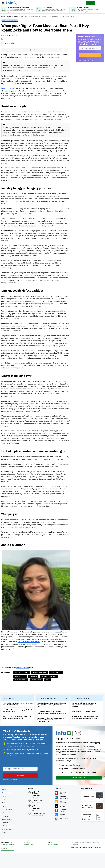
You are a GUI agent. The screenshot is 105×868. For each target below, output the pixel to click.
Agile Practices (37, 686)
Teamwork (34, 682)
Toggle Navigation (4, 2)
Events (5, 815)
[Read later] (14, 50)
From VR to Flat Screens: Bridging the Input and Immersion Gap (18, 718)
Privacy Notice (75, 861)
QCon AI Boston (38, 810)
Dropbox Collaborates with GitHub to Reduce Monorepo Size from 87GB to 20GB (52, 720)
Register (90, 2)
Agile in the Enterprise (50, 682)
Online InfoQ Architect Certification (37, 803)
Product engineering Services (38, 648)
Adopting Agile (21, 682)
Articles (17, 17)
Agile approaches (9, 88)
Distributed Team (22, 686)
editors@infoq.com (53, 858)
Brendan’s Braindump (32, 70)
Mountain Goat (42, 119)
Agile (49, 686)
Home (5, 799)
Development (9, 706)
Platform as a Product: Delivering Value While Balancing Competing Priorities (85, 725)
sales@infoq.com (30, 858)
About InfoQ (7, 825)
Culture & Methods (10, 20)
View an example (90, 44)
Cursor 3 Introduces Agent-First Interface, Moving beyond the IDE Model (17, 725)
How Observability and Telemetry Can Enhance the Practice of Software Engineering (85, 712)
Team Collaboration (40, 678)
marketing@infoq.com (9, 864)
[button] (89, 55)
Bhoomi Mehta (11, 43)
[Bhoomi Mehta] (4, 43)
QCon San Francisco (39, 823)
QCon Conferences (7, 810)
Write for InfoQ (7, 819)
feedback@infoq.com (8, 858)
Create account (8, 802)
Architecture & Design (48, 706)
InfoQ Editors (7, 822)
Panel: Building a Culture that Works (84, 719)
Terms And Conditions (87, 861)
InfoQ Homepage (7, 17)
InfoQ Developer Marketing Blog (7, 838)
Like (8, 50)
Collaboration (57, 678)
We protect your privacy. (85, 60)
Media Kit (6, 832)
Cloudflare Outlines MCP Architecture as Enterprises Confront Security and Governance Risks (51, 727)
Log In (5, 805)
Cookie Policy (98, 861)
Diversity (5, 845)
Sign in (99, 2)
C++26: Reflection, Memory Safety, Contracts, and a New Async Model (18, 711)
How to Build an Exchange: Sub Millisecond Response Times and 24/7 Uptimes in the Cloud (52, 712)
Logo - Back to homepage (12, 2)
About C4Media (7, 828)
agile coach (31, 514)
